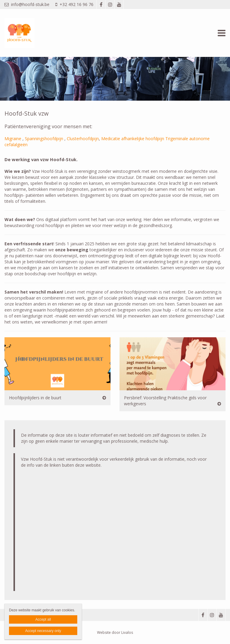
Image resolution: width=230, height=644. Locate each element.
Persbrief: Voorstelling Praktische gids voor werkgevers (165, 401)
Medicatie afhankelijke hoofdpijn (133, 139)
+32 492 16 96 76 (74, 4)
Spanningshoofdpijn (44, 139)
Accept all (43, 619)
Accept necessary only (43, 631)
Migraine (13, 139)
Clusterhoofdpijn (83, 139)
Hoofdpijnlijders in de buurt (35, 398)
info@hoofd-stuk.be (27, 4)
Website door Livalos (115, 632)
